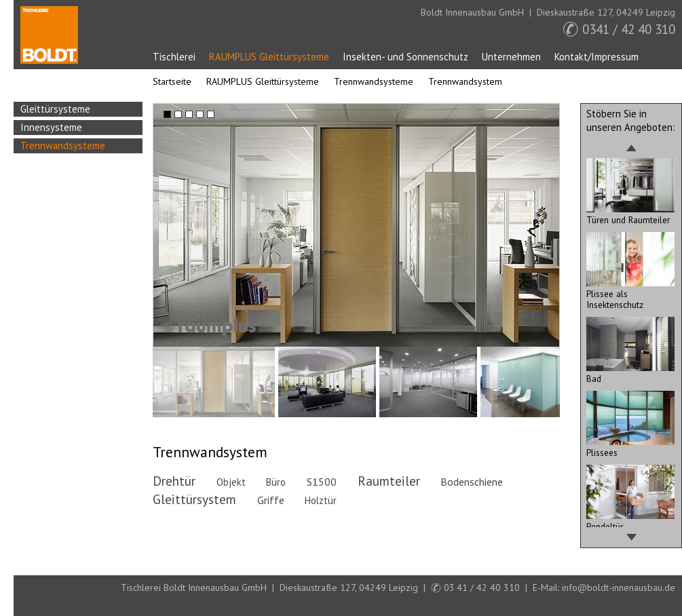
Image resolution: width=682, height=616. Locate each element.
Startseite (49, 35)
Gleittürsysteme (55, 109)
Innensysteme (51, 127)
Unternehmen (511, 57)
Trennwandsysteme (374, 81)
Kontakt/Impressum (596, 57)
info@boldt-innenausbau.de (619, 588)
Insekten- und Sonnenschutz (405, 57)
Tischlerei (174, 57)
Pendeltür (630, 521)
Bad (630, 373)
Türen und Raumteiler (630, 214)
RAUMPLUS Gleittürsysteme (269, 57)
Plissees (630, 447)
